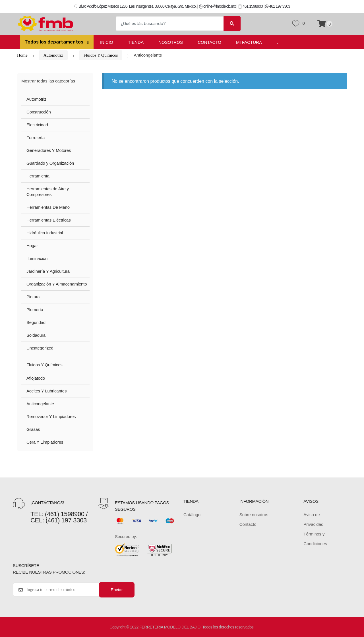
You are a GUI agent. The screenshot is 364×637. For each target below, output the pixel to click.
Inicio (107, 42)
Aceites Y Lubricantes (46, 391)
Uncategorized (40, 348)
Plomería (35, 310)
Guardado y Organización (50, 163)
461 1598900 (250, 6)
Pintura (33, 297)
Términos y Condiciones (315, 539)
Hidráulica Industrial (45, 233)
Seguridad (36, 322)
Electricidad (37, 125)
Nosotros (171, 42)
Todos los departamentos (55, 42)
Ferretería (36, 137)
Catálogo (192, 515)
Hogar (32, 246)
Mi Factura (249, 42)
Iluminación (37, 258)
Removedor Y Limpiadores (51, 416)
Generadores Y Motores (49, 150)
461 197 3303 (278, 6)
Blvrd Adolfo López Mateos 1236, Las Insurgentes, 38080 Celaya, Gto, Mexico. (135, 6)
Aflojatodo (36, 378)
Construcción (39, 112)
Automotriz (53, 55)
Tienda (136, 42)
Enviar (117, 590)
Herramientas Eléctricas (49, 220)
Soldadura (36, 335)
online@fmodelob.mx (218, 6)
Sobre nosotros (254, 515)
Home (22, 55)
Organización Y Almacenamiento (57, 284)
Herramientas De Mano (48, 207)
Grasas (33, 429)
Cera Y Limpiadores (45, 442)
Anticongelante (40, 404)
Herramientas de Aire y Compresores (48, 192)
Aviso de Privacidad (313, 519)
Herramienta (38, 176)
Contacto (209, 42)
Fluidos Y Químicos (101, 55)
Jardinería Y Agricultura (48, 271)
